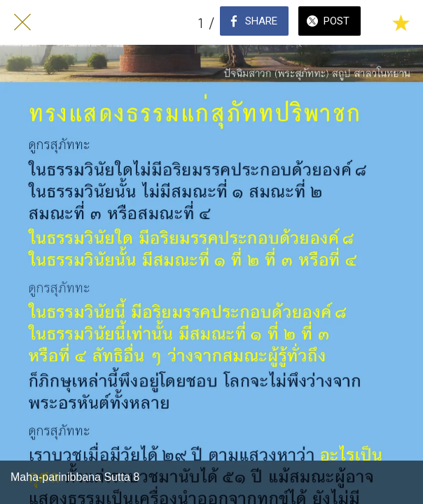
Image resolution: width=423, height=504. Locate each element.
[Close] (22, 22)
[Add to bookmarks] (401, 22)
